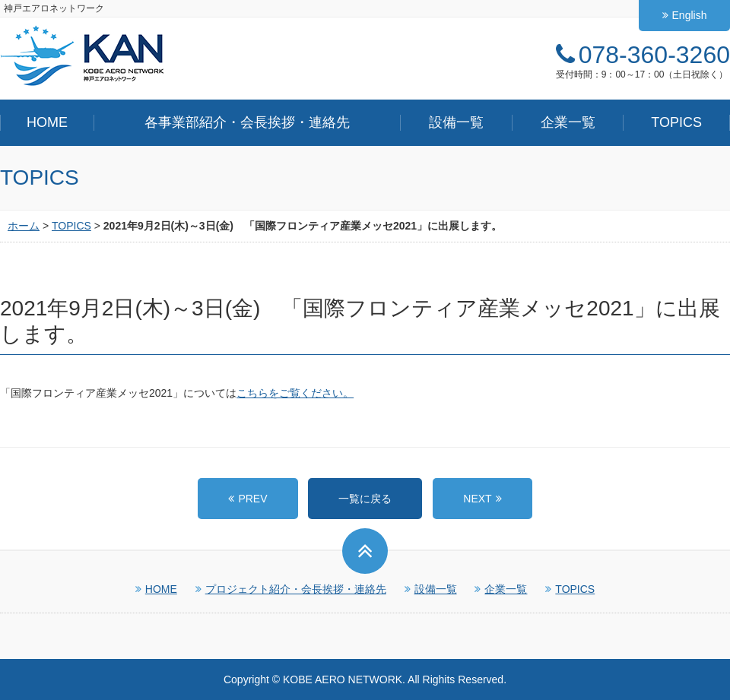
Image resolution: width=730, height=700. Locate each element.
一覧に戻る (365, 499)
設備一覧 (456, 122)
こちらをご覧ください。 (295, 393)
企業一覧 (568, 122)
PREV (252, 499)
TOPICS (676, 122)
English (685, 15)
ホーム (24, 226)
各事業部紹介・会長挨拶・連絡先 (247, 122)
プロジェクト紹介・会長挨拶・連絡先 (291, 589)
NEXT (477, 499)
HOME (47, 122)
